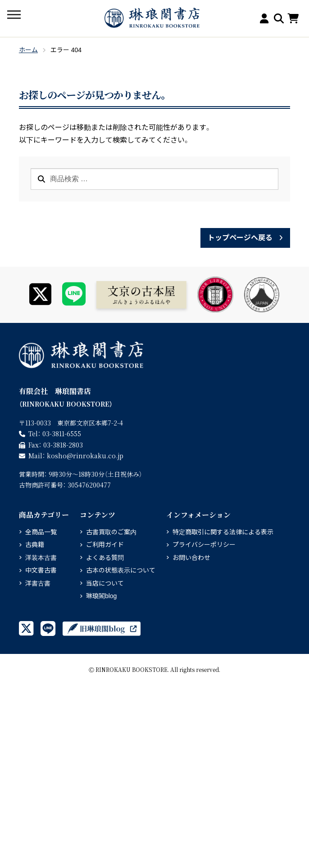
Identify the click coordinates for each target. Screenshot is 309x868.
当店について (105, 583)
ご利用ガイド (105, 545)
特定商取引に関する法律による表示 (223, 532)
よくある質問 (105, 558)
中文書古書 (41, 570)
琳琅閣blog (101, 596)
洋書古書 (38, 583)
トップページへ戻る (240, 238)
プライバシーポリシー (204, 545)
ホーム (28, 50)
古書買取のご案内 (111, 532)
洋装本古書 (41, 558)
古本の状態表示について (121, 570)
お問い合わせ (191, 558)
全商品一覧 (41, 532)
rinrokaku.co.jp (85, 456)
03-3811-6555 (62, 434)
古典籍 (35, 545)
